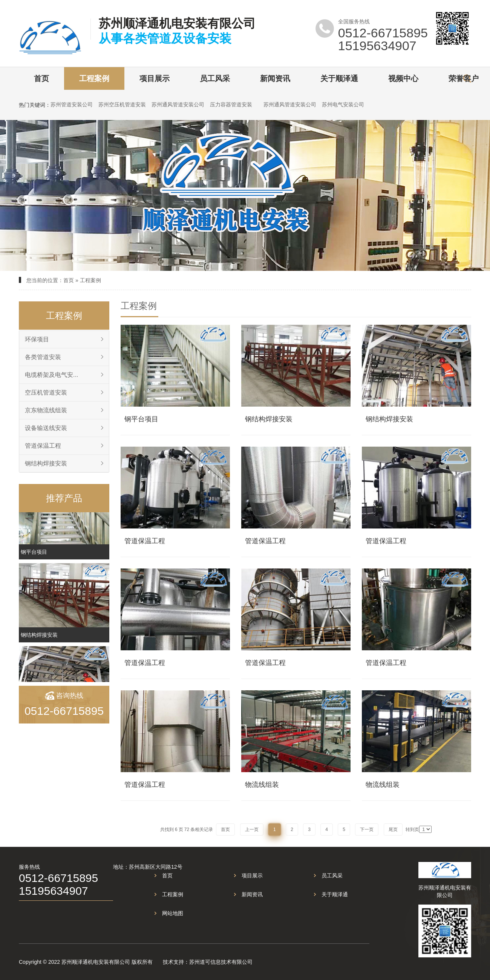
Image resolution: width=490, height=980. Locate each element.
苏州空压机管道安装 (122, 104)
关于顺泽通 (339, 78)
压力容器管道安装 (231, 104)
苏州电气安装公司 (343, 104)
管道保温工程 (43, 446)
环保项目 (37, 339)
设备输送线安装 (46, 428)
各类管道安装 (43, 357)
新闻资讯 (275, 78)
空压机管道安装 (46, 392)
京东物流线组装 (46, 410)
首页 (41, 78)
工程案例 (94, 78)
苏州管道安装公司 (72, 104)
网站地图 (173, 913)
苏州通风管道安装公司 (178, 104)
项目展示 (155, 78)
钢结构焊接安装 (46, 463)
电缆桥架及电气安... (51, 375)
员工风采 (215, 78)
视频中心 (403, 78)
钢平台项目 (34, 556)
